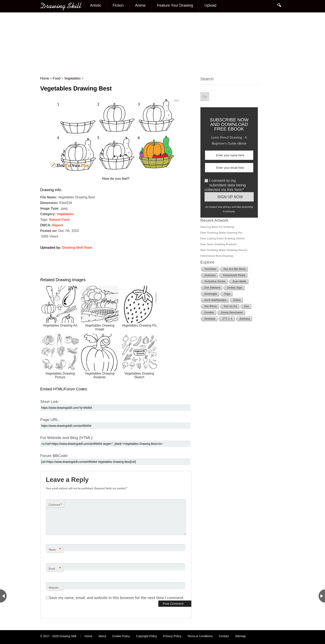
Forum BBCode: (54, 456)
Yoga (227, 294)
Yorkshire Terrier (215, 281)
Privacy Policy (172, 636)
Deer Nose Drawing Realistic (219, 244)
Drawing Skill (68, 636)
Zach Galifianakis (215, 300)
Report (58, 225)
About (102, 636)
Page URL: (50, 420)
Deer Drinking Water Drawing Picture (224, 250)
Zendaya (210, 319)
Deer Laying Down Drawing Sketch (223, 238)
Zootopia (210, 275)
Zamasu (245, 319)
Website (54, 588)
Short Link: (50, 402)
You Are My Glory (234, 269)
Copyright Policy (146, 636)
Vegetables (65, 214)
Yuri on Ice (230, 306)
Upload (210, 5)
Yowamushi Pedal (234, 275)
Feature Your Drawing (175, 5)
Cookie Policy (121, 636)
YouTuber (210, 269)
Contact (224, 636)
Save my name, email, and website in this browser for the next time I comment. (117, 598)
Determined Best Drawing (217, 256)
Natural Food (59, 220)
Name (55, 549)
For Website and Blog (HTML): (67, 438)
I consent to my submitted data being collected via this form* (225, 185)
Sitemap (240, 636)
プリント (227, 319)
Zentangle (211, 294)
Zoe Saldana (212, 288)
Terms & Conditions (200, 636)
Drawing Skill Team (77, 248)
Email (55, 569)
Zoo (246, 306)
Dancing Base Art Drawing (217, 227)
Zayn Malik (239, 281)
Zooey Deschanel (232, 312)
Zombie (209, 312)
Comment (55, 505)
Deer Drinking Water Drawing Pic (221, 233)
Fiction (118, 5)
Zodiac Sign (235, 288)
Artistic (96, 5)
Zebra (237, 300)
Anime (140, 5)
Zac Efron (211, 306)
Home (88, 636)
